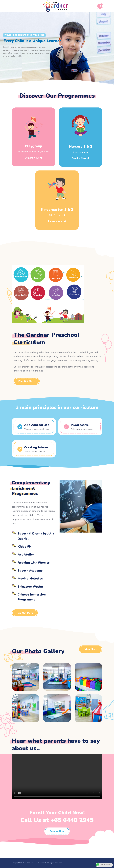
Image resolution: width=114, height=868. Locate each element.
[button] (27, 381)
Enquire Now (34, 158)
